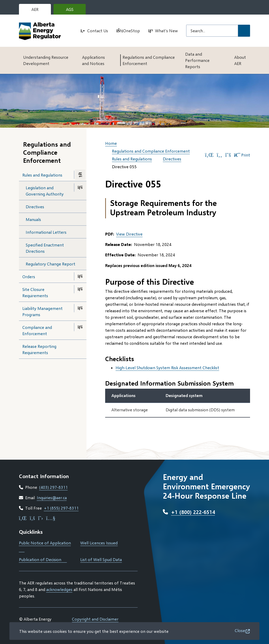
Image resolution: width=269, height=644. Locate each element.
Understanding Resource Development (46, 60)
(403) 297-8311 (53, 487)
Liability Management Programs (42, 311)
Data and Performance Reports (197, 60)
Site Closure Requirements (35, 292)
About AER (240, 60)
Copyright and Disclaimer (95, 619)
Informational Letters (46, 232)
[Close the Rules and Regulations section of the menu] (80, 175)
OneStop (132, 31)
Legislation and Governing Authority (45, 191)
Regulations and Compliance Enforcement (149, 60)
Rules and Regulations (42, 175)
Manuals (33, 219)
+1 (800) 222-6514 (193, 512)
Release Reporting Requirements (39, 349)
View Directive (129, 234)
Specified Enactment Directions (45, 248)
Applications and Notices (93, 60)
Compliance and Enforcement (37, 330)
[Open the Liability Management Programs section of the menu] (80, 308)
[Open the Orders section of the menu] (80, 276)
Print (242, 155)
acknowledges (59, 589)
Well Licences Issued (99, 543)
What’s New (166, 31)
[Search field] (212, 31)
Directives (35, 207)
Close (240, 630)
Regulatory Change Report (51, 264)
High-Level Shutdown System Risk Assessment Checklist (167, 367)
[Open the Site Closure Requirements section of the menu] (80, 289)
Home (111, 143)
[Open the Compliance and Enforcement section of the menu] (80, 327)
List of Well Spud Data (101, 559)
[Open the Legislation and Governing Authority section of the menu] (80, 187)
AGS (74, 11)
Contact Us (98, 31)
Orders (29, 277)
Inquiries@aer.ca (52, 497)
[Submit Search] (244, 31)
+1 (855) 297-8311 (61, 508)
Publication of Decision (43, 559)
